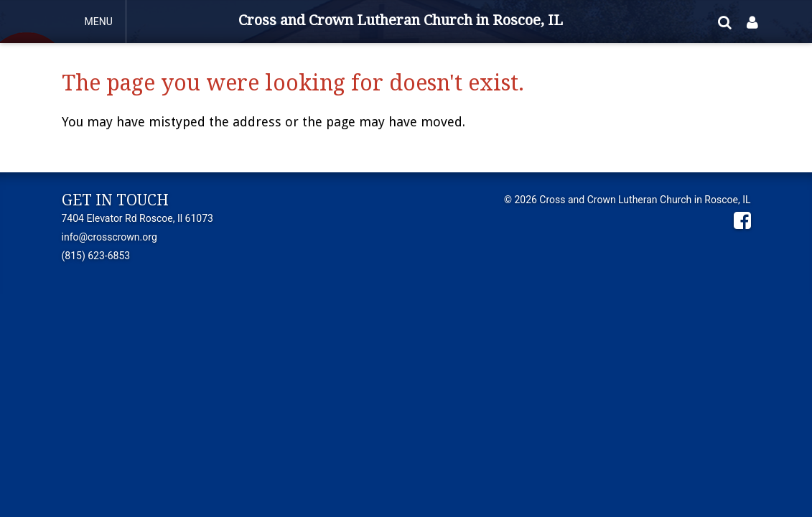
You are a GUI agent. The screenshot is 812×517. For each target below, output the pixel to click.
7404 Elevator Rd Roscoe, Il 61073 (137, 218)
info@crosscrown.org (109, 237)
